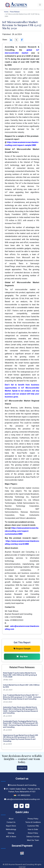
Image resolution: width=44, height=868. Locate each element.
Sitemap (11, 833)
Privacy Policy (33, 819)
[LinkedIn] (27, 806)
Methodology (11, 829)
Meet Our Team (33, 840)
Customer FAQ (33, 826)
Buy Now (22, 657)
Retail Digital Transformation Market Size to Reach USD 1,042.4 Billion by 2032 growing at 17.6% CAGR (20, 675)
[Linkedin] (11, 40)
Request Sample (22, 649)
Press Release (15, 12)
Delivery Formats (33, 837)
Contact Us (22, 768)
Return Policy (33, 833)
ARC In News (11, 837)
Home (6, 12)
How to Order (33, 829)
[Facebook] (16, 806)
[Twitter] (22, 806)
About (11, 819)
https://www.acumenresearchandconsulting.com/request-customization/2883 (22, 531)
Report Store (11, 826)
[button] (40, 5)
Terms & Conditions (33, 822)
